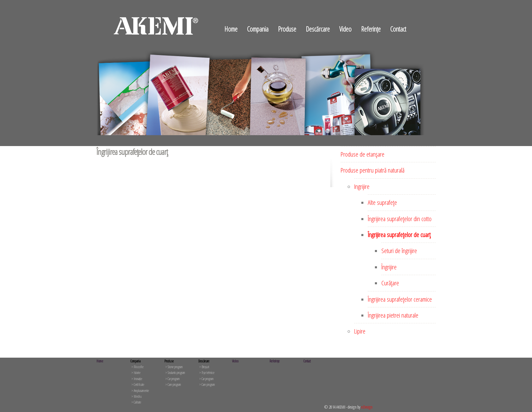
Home (231, 29)
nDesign (367, 407)
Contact (398, 29)
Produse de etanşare (363, 154)
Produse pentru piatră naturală (373, 170)
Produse (287, 29)
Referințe (371, 29)
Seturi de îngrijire (399, 251)
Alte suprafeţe (382, 202)
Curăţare (390, 283)
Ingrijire (362, 186)
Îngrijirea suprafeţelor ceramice (400, 299)
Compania (258, 29)
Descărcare (318, 29)
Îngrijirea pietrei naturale (393, 315)
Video (345, 29)
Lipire (360, 331)
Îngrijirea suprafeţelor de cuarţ (399, 235)
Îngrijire (389, 267)
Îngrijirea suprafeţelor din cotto (400, 219)
